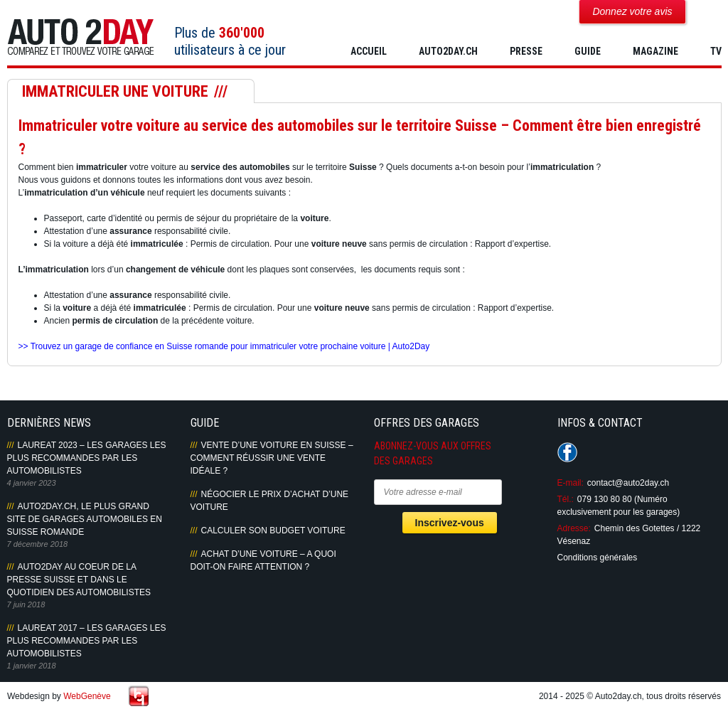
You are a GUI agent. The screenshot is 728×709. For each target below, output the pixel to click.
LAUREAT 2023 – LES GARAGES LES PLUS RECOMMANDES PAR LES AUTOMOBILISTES (87, 458)
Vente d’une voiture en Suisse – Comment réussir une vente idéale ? (272, 458)
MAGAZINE (655, 51)
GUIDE (588, 51)
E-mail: (571, 483)
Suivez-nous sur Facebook (567, 452)
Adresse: (574, 528)
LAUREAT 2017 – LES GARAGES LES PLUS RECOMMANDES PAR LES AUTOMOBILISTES (87, 641)
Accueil (369, 51)
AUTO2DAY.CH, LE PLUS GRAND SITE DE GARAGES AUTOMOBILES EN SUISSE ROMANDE (85, 519)
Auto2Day (81, 37)
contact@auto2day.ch (628, 483)
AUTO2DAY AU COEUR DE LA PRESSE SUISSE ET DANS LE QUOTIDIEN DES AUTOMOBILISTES (79, 580)
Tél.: (566, 499)
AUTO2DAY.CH (448, 51)
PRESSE (526, 51)
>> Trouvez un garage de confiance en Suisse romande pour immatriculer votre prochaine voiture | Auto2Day (224, 346)
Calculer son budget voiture (273, 531)
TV (716, 51)
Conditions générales (598, 558)
